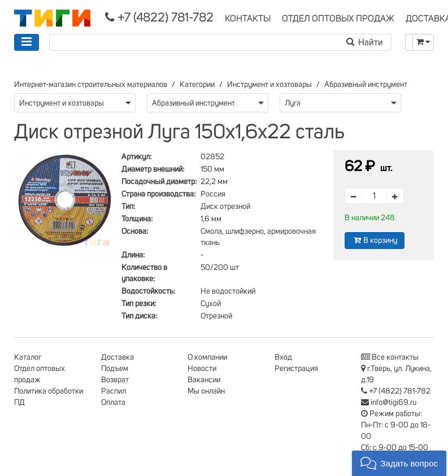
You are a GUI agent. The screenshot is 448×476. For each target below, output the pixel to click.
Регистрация (296, 369)
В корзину (375, 240)
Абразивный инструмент (366, 85)
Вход (283, 357)
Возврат (115, 380)
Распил (114, 391)
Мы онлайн (206, 391)
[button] (399, 463)
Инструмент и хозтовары (269, 85)
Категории (197, 85)
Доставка (118, 357)
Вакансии (204, 380)
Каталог (28, 357)
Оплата (113, 403)
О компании (207, 357)
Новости (202, 369)
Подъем (115, 369)
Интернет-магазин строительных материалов (91, 85)
